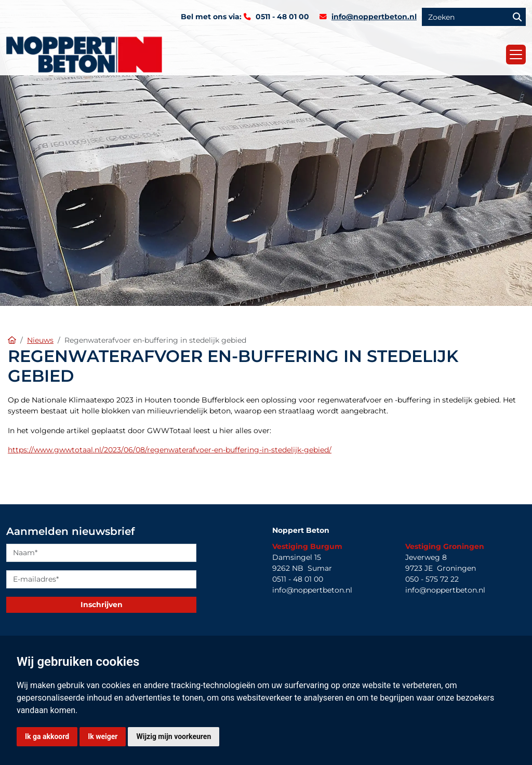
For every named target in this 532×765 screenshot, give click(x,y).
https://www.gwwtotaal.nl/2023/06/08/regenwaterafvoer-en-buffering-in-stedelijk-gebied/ (170, 450)
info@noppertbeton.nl (374, 17)
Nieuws (40, 340)
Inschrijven (102, 605)
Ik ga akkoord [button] (47, 736)
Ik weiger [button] (103, 736)
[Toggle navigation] (516, 55)
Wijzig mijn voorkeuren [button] (174, 736)
